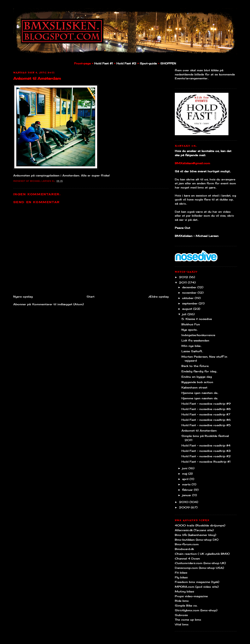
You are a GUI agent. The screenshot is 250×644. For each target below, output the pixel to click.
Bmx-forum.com (187, 544)
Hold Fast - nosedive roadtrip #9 (206, 404)
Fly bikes (181, 577)
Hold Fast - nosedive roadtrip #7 (206, 414)
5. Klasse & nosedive (197, 319)
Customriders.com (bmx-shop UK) (200, 563)
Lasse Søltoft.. (192, 351)
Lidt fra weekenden (195, 340)
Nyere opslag (23, 297)
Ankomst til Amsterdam (37, 78)
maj (185, 474)
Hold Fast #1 (104, 63)
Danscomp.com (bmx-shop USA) (199, 568)
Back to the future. (195, 366)
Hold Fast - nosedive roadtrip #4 (206, 445)
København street (194, 387)
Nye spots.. (190, 330)
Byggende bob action (197, 382)
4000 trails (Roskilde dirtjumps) (200, 525)
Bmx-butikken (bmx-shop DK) (197, 540)
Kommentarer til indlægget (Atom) (58, 304)
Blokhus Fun (191, 324)
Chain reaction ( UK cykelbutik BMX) (202, 554)
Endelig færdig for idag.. (199, 371)
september (190, 303)
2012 (184, 277)
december (190, 287)
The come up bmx (188, 620)
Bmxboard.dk (184, 549)
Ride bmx (182, 601)
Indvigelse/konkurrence (198, 335)
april (186, 479)
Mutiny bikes (184, 591)
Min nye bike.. (192, 346)
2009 (185, 507)
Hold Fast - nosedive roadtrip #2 (206, 456)
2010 (184, 502)
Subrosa (181, 615)
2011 (183, 282)
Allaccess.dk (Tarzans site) (194, 530)
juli (185, 314)
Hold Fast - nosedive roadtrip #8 (206, 409)
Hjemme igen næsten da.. (200, 393)
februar (188, 490)
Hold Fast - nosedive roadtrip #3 (206, 451)
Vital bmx (182, 624)
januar (187, 495)
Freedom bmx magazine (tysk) (197, 582)
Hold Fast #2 (126, 63)
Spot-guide (148, 63)
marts (187, 484)
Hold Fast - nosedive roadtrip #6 (206, 420)
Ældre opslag (158, 297)
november (190, 293)
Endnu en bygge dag (197, 377)
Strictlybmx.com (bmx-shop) (196, 610)
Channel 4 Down (187, 558)
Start (91, 297)
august (188, 309)
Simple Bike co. (186, 605)
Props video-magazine (191, 596)
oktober (188, 298)
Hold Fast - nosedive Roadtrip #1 (206, 462)
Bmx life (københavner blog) (195, 535)
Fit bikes (181, 573)
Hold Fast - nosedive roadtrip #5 (206, 425)
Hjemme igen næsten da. (200, 398)
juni (185, 468)
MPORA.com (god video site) (197, 587)
